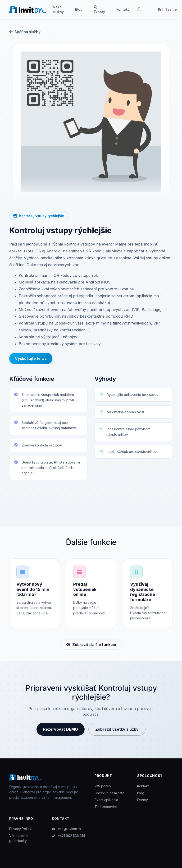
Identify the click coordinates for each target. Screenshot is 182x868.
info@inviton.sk (67, 832)
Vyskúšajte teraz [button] (31, 359)
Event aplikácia (106, 803)
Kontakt (123, 9)
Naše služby (58, 9)
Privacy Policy (20, 832)
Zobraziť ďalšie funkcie (91, 648)
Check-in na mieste (109, 796)
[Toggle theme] (139, 9)
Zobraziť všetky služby (117, 732)
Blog (79, 9)
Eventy (99, 10)
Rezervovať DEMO (61, 732)
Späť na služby (25, 32)
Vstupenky (103, 789)
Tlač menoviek (106, 810)
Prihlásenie (167, 9)
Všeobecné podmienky (18, 841)
